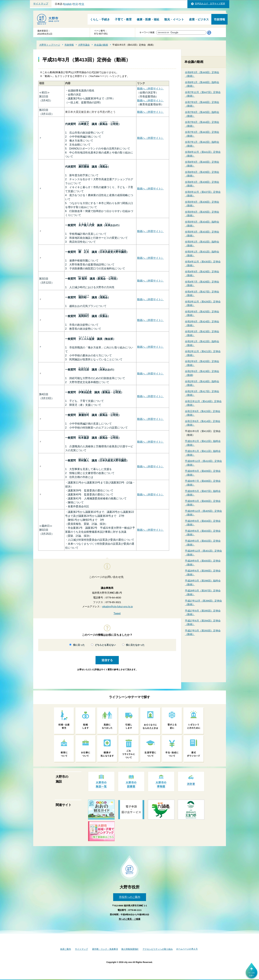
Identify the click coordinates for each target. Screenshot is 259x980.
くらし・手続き (100, 19)
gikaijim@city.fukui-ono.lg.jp (118, 606)
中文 (82, 4)
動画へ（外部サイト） (151, 89)
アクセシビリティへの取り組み (158, 949)
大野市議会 (84, 45)
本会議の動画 (101, 45)
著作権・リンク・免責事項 (105, 949)
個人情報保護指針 (130, 949)
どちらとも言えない (105, 645)
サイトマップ (41, 4)
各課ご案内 (66, 949)
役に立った (79, 645)
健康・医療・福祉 (148, 19)
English (68, 4)
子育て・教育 (123, 19)
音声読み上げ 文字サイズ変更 (210, 4)
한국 (75, 4)
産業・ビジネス (199, 19)
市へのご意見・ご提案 (130, 919)
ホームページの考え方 (187, 949)
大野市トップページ (50, 45)
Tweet (117, 613)
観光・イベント (174, 19)
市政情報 (219, 19)
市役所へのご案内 (130, 897)
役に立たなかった (135, 645)
